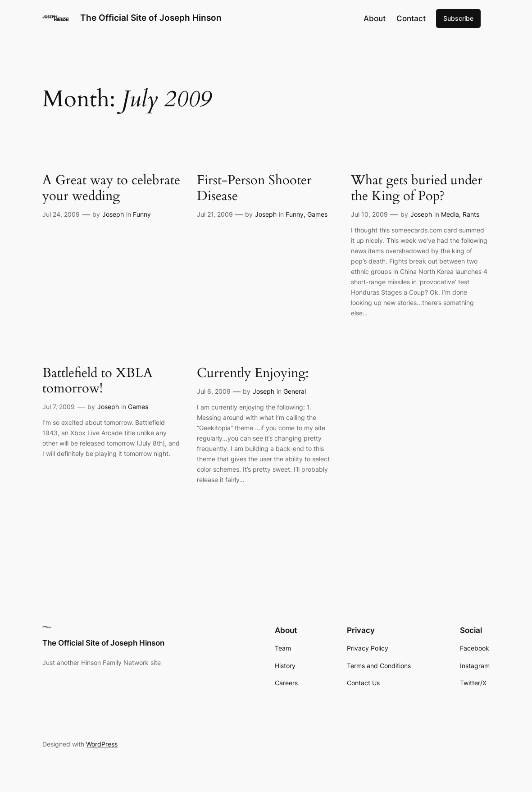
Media (450, 214)
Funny (142, 214)
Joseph (113, 214)
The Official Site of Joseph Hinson (151, 18)
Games (317, 214)
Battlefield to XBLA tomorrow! (98, 381)
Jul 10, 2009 (369, 214)
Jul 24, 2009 (61, 214)
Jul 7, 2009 (59, 407)
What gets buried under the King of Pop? (417, 188)
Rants (471, 214)
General (295, 391)
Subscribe (458, 18)
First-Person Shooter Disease (254, 188)
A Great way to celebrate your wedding (111, 188)
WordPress (102, 744)
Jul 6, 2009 (214, 391)
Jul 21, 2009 (215, 214)
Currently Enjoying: (253, 373)
